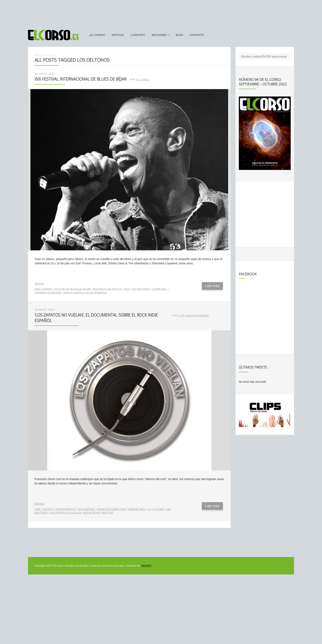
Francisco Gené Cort (112, 509)
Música (39, 284)
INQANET (146, 566)
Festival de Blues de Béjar (72, 289)
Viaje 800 (107, 513)
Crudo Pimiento (65, 509)
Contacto (197, 35)
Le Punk (159, 509)
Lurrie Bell (160, 289)
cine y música (44, 509)
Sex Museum (91, 513)
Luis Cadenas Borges (194, 316)
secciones (159, 35)
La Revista (138, 35)
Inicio (38, 55)
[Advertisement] (161, 13)
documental (86, 509)
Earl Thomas (43, 289)
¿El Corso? (97, 35)
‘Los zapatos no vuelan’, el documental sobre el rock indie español (96, 318)
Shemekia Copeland (48, 293)
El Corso (143, 80)
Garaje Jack (137, 509)
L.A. (149, 509)
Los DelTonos (141, 289)
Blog (179, 35)
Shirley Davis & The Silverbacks (85, 293)
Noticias (118, 35)
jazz (126, 289)
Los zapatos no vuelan (65, 513)
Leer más (212, 286)
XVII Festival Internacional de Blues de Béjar (80, 79)
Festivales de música (107, 289)
